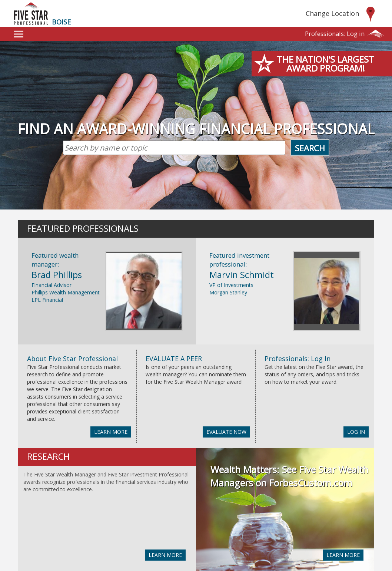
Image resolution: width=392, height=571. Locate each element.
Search (310, 148)
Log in (335, 34)
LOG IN (356, 432)
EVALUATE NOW (226, 432)
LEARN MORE (111, 432)
